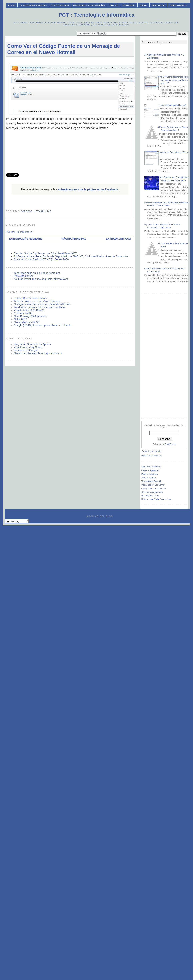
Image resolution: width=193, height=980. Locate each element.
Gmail (143, 5)
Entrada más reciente (25, 239)
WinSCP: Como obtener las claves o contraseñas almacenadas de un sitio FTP (174, 80)
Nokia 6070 (20, 319)
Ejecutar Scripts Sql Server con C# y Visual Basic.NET (45, 253)
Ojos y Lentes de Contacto (154, 489)
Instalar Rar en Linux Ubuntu (30, 298)
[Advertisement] (70, 150)
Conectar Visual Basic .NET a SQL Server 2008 (41, 259)
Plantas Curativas (149, 474)
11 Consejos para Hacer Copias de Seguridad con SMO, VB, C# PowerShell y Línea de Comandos (71, 256)
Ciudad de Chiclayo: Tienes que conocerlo (38, 353)
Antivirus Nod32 (23, 313)
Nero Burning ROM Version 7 (31, 316)
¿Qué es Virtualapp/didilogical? (172, 105)
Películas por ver (23, 276)
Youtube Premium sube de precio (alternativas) (41, 279)
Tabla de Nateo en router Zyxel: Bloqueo (37, 301)
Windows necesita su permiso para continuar (40, 307)
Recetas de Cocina (150, 496)
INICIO (12, 5)
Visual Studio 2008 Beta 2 (29, 310)
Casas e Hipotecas (150, 470)
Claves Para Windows (33, 5)
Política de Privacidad (151, 456)
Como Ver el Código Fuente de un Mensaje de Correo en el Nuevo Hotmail (63, 49)
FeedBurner (170, 444)
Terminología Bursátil (151, 481)
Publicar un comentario (19, 232)
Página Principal (74, 239)
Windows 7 (129, 5)
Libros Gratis (178, 5)
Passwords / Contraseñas (89, 5)
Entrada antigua (118, 239)
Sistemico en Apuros (151, 467)
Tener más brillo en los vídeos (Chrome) (37, 273)
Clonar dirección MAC (26, 322)
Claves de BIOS (60, 5)
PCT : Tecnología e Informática (96, 15)
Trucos (114, 5)
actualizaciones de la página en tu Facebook (88, 189)
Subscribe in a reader (152, 451)
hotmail (39, 211)
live (48, 211)
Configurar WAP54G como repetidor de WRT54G (42, 304)
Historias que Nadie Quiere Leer (156, 499)
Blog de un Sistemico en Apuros (32, 344)
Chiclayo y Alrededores (152, 492)
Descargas (158, 5)
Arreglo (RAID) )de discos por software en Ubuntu (42, 325)
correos (27, 211)
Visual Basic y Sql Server (28, 347)
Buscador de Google (26, 350)
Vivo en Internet (149, 478)
